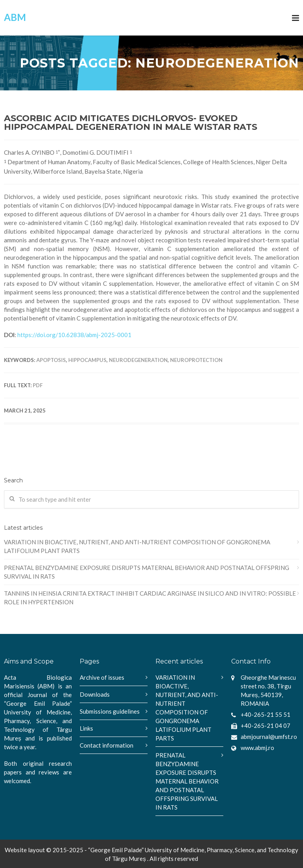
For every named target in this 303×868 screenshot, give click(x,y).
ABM (15, 17)
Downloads (95, 694)
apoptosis (51, 360)
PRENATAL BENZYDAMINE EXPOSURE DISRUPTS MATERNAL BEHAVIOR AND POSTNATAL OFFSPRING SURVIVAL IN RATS (147, 572)
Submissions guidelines (110, 711)
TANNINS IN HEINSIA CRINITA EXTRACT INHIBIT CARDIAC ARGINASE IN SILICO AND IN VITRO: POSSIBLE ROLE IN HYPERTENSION (150, 598)
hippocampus (87, 360)
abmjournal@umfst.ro (269, 737)
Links (86, 728)
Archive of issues (102, 677)
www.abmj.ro (257, 748)
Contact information (107, 745)
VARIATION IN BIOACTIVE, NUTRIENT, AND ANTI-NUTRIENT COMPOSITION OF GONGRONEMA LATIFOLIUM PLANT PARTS (137, 546)
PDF (38, 385)
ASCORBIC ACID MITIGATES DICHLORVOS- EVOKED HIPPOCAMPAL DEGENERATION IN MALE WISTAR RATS (131, 123)
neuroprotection (196, 360)
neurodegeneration (138, 360)
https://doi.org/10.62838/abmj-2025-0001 (74, 335)
